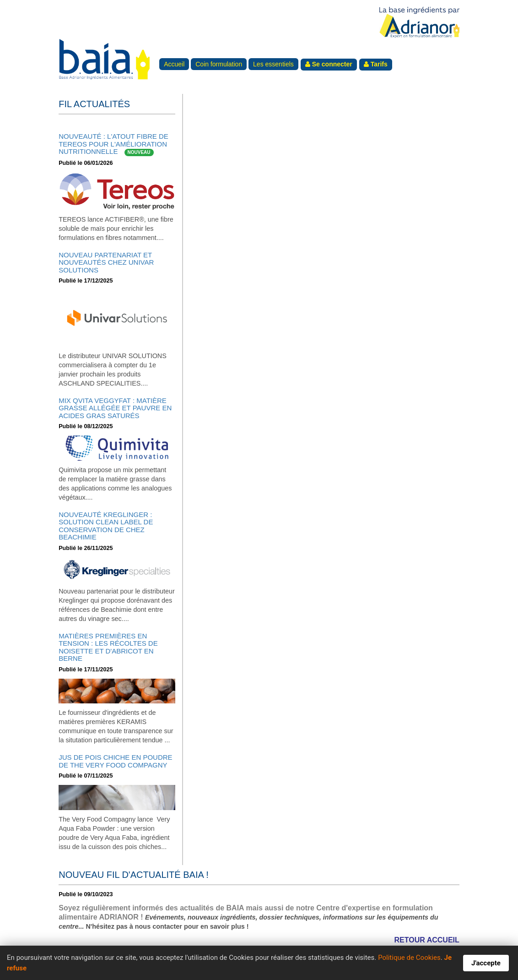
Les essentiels (273, 64)
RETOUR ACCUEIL (427, 940)
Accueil (174, 64)
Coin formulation (219, 64)
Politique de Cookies (409, 958)
